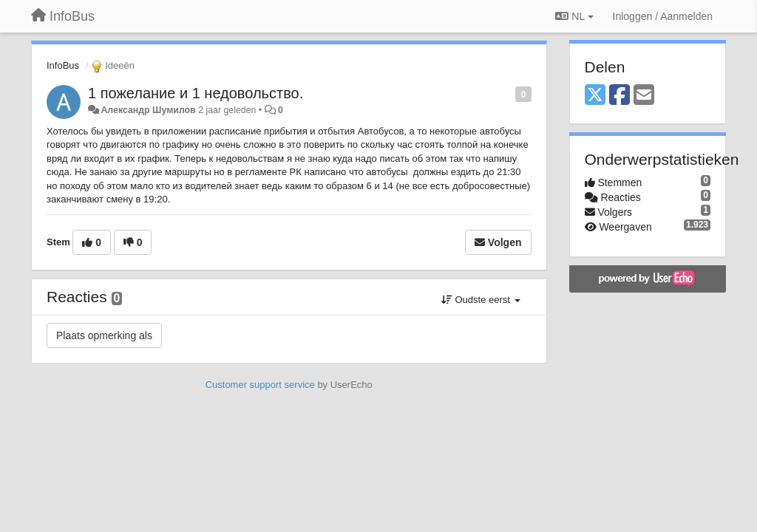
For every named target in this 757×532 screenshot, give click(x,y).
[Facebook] (619, 96)
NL (574, 16)
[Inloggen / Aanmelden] (663, 16)
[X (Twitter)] (595, 96)
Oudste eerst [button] (481, 300)
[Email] (644, 96)
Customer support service (260, 385)
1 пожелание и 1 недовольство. (196, 93)
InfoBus (63, 65)
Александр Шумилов (148, 110)
